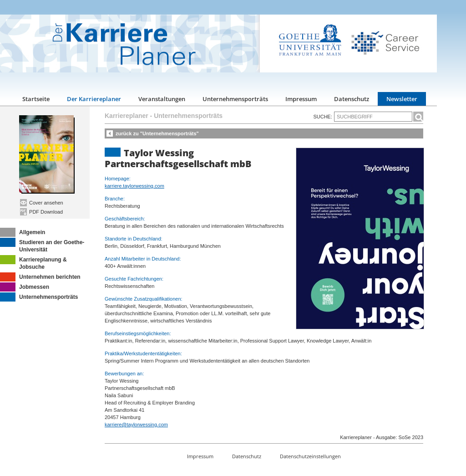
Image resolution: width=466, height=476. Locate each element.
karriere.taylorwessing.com (134, 186)
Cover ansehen (42, 203)
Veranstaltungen (162, 99)
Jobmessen (25, 287)
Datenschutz (352, 99)
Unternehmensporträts (235, 99)
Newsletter (402, 99)
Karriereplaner (127, 116)
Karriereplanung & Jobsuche (33, 263)
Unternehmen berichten (40, 277)
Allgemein (23, 232)
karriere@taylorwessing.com (136, 425)
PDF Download (41, 212)
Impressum (301, 99)
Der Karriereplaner (94, 99)
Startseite (36, 99)
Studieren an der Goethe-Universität (42, 245)
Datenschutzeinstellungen (310, 456)
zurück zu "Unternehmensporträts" (157, 133)
